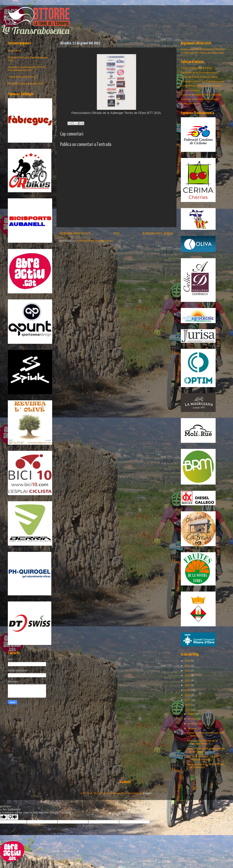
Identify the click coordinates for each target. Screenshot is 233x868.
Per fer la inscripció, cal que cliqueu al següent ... (202, 758)
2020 (188, 685)
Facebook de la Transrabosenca (199, 73)
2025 (188, 661)
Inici (117, 233)
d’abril (191, 714)
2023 (188, 671)
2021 (188, 680)
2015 (188, 710)
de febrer (193, 724)
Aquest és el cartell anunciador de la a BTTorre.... (206, 750)
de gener (193, 728)
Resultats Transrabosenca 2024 (25, 84)
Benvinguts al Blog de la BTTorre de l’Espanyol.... (205, 766)
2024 (188, 666)
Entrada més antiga (158, 233)
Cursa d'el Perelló (191, 104)
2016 (188, 705)
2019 (188, 690)
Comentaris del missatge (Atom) (95, 241)
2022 (188, 675)
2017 (188, 700)
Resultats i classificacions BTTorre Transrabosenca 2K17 (27, 69)
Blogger (147, 793)
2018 (188, 695)
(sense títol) (14, 51)
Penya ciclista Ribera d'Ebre (196, 68)
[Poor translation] (13, 817)
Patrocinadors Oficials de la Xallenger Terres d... (202, 742)
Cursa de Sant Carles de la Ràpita (200, 99)
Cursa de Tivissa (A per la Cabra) (199, 77)
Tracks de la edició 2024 (21, 77)
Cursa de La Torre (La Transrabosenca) (203, 81)
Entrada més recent (75, 233)
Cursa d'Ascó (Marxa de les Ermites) (201, 86)
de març (193, 719)
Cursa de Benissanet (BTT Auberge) (201, 95)
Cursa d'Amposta (190, 90)
